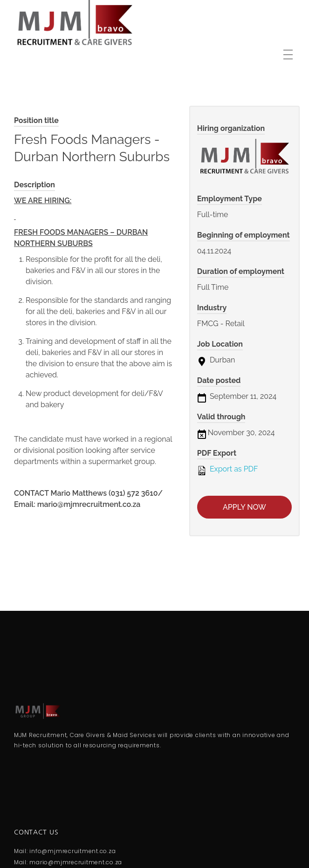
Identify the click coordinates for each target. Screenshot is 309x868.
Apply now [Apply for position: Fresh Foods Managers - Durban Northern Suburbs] (244, 507)
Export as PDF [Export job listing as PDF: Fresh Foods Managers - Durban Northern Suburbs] (228, 470)
